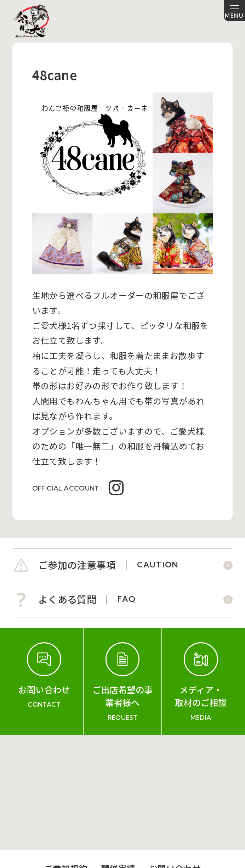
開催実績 (118, 753)
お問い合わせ (175, 753)
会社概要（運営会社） (73, 771)
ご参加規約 (66, 753)
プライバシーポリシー (172, 771)
